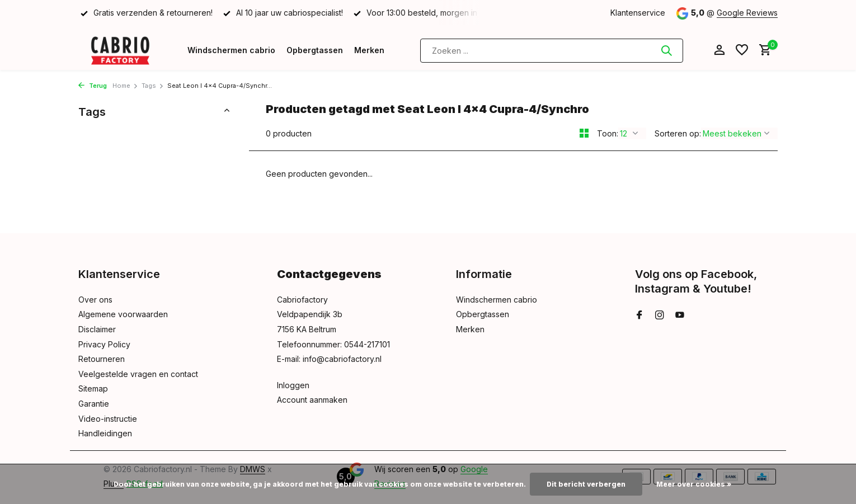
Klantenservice (638, 13)
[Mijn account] (719, 50)
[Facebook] (639, 315)
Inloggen (293, 385)
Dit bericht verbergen (586, 484)
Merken (369, 50)
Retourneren (102, 359)
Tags (153, 86)
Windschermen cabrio (231, 50)
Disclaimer (97, 329)
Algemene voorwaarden (123, 314)
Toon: (608, 133)
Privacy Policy (104, 344)
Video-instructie (108, 419)
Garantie (94, 404)
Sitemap (93, 388)
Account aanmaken (312, 400)
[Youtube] (680, 315)
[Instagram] (660, 315)
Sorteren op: (678, 133)
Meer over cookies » (694, 484)
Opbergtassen (315, 50)
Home (125, 86)
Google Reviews (747, 13)
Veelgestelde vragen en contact (138, 374)
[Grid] (584, 133)
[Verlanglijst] (742, 50)
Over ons (95, 300)
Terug (93, 86)
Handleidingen (105, 433)
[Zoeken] (552, 51)
